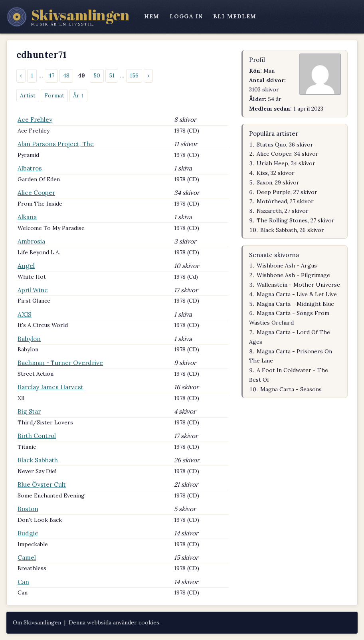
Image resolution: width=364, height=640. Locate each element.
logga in (186, 16)
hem (152, 16)
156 (134, 75)
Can (23, 582)
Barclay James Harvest (50, 387)
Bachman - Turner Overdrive (60, 363)
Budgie (28, 533)
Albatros (30, 168)
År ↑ (78, 95)
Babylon (29, 339)
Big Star (29, 411)
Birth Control (37, 436)
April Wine (33, 290)
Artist (28, 95)
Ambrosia (31, 241)
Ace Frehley (35, 120)
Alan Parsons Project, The (56, 144)
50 (97, 75)
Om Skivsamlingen (37, 622)
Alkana (27, 217)
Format (54, 95)
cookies (149, 622)
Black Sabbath (38, 460)
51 (112, 75)
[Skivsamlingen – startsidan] (68, 17)
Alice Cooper (36, 193)
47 (51, 75)
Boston (28, 509)
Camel (27, 558)
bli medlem (235, 16)
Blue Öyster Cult (42, 484)
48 (66, 75)
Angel (26, 266)
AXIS (25, 314)
